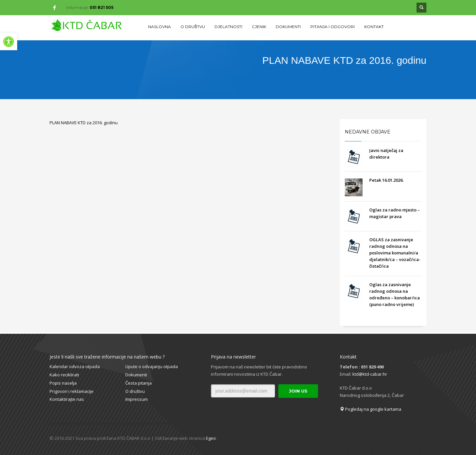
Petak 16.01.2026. (386, 180)
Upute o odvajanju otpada (152, 366)
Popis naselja (63, 383)
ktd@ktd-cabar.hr (370, 374)
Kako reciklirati (64, 375)
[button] (9, 42)
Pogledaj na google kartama (371, 409)
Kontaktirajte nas (67, 399)
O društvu (135, 391)
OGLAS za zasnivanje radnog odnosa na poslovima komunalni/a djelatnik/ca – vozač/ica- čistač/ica (395, 253)
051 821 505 (101, 7)
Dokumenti (136, 375)
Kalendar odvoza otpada (75, 366)
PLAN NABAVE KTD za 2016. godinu (84, 123)
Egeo (211, 438)
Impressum (137, 399)
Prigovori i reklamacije (72, 391)
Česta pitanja (139, 383)
